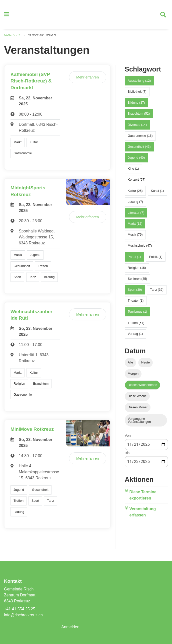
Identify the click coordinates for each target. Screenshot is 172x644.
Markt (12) (135, 224)
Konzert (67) (136, 180)
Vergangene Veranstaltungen (139, 420)
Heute (145, 362)
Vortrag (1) (135, 334)
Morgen (133, 374)
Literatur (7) (136, 213)
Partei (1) (134, 257)
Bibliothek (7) (137, 92)
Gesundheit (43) (139, 147)
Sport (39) (135, 290)
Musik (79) (135, 235)
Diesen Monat (138, 407)
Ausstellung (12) (139, 81)
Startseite (12, 35)
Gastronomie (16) (140, 136)
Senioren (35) (137, 279)
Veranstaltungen (42, 35)
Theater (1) (136, 301)
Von (128, 436)
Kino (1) (133, 169)
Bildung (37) (136, 103)
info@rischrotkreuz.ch (23, 615)
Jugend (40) (136, 158)
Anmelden (70, 627)
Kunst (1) (157, 191)
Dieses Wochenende (142, 385)
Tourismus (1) (137, 312)
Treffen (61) (136, 323)
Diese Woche (137, 396)
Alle (130, 362)
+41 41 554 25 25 (20, 609)
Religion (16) (137, 268)
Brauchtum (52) (139, 113)
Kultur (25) (135, 191)
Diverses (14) (137, 125)
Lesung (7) (135, 202)
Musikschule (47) (140, 246)
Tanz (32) (157, 290)
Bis (127, 453)
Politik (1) (156, 257)
